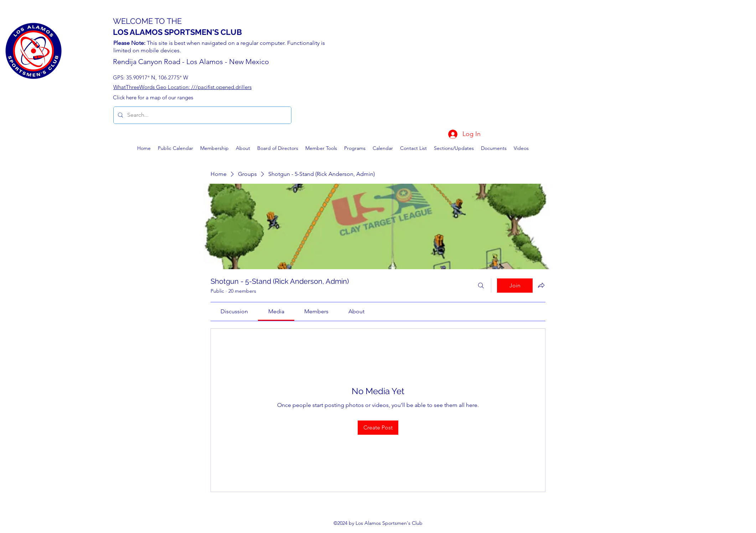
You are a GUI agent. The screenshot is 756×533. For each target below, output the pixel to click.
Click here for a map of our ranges (153, 97)
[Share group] (541, 285)
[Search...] (202, 115)
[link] (234, 311)
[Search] (481, 286)
